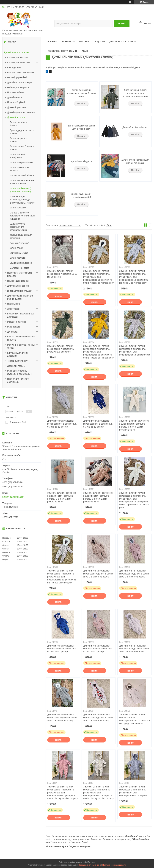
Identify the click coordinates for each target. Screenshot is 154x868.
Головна (51, 41)
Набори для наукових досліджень (18, 380)
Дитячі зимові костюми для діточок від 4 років (135, 161)
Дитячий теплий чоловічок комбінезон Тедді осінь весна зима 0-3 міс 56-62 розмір (98, 574)
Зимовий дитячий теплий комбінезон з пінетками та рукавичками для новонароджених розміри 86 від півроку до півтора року (133, 277)
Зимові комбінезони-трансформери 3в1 (81, 196)
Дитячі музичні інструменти (21, 112)
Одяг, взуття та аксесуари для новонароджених (18, 227)
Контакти (68, 41)
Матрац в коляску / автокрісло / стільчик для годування (22, 216)
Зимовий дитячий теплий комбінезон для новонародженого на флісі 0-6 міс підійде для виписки (134, 719)
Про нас (85, 41)
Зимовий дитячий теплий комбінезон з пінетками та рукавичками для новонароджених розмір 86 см (134, 350)
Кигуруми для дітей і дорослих (18, 354)
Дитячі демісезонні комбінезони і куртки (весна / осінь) (81, 93)
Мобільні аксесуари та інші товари (21, 346)
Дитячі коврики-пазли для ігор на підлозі (20, 297)
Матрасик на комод (19, 268)
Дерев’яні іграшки (16, 366)
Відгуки (100, 41)
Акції (85, 51)
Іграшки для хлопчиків (19, 63)
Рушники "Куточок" (19, 243)
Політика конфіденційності (114, 865)
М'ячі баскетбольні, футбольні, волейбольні (19, 372)
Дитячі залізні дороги (18, 286)
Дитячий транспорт (17, 107)
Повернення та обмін (62, 51)
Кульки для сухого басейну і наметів (21, 338)
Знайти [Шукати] (122, 24)
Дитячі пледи (16, 248)
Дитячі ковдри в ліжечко (22, 162)
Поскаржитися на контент (90, 865)
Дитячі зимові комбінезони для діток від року (81, 127)
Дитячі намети (14, 97)
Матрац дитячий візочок (22, 175)
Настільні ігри (14, 304)
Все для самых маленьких (21, 73)
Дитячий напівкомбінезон (135, 127)
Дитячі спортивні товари (20, 82)
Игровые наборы (16, 92)
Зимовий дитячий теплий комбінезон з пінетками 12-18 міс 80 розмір (62, 274)
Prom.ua (92, 862)
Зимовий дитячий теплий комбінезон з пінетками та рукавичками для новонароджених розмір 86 (133, 791)
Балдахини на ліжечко (21, 263)
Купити (59, 296)
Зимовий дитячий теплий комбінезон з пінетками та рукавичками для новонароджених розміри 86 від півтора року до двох (62, 577)
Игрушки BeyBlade (17, 102)
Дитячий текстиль (16, 117)
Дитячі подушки (18, 258)
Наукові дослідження (18, 281)
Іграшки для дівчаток (18, 58)
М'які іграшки (14, 327)
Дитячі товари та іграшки (17, 52)
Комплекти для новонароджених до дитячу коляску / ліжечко (22, 200)
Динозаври (13, 332)
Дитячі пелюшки (18, 208)
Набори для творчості (18, 87)
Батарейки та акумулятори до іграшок (21, 315)
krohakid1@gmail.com (13, 497)
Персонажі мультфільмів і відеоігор (20, 274)
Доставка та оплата (123, 41)
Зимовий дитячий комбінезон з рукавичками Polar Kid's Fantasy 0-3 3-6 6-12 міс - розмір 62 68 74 (134, 425)
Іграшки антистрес (17, 322)
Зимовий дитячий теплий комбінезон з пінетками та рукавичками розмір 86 (60, 349)
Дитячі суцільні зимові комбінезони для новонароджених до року (135, 93)
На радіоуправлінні (17, 77)
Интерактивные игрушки (20, 291)
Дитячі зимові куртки (81, 161)
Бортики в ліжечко (19, 253)
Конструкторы (14, 67)
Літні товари (13, 309)
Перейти (81, 103)
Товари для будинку (17, 361)
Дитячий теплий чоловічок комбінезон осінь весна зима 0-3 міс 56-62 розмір (62, 424)
